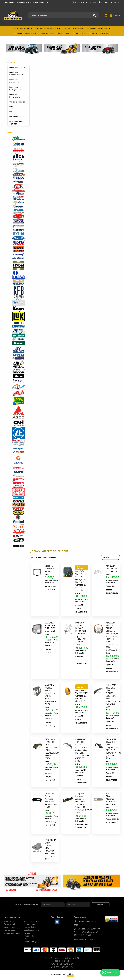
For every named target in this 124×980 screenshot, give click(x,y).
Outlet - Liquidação (47, 33)
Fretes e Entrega (31, 926)
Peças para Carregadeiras (98, 28)
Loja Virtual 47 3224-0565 (85, 2)
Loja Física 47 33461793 (110, 2)
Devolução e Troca (32, 914)
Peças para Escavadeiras (73, 28)
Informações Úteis (31, 906)
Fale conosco (45, 2)
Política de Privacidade (29, 919)
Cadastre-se (33, 2)
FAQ (26, 923)
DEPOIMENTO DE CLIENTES (99, 33)
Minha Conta (22, 2)
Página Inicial (9, 909)
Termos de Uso (30, 912)
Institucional (9, 906)
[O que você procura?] (94, 15)
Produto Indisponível (37, 834)
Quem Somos (9, 912)
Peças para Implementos (24, 33)
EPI (67, 33)
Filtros (59, 33)
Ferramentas (78, 33)
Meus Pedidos (9, 2)
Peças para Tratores (22, 28)
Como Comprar (30, 909)
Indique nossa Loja (12, 917)
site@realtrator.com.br (83, 924)
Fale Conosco (9, 914)
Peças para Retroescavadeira (46, 28)
